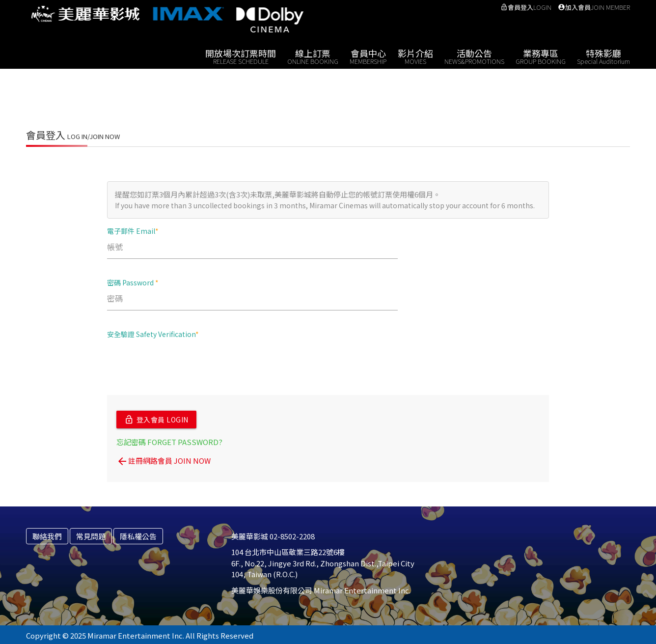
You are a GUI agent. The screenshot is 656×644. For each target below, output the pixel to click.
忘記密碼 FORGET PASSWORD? (169, 440)
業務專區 (541, 56)
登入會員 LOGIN (156, 419)
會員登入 (526, 7)
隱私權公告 (138, 534)
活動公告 (474, 56)
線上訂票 (313, 56)
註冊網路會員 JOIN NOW (164, 459)
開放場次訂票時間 (241, 56)
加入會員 (594, 7)
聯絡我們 (47, 534)
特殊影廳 (603, 56)
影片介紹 (415, 56)
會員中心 (368, 56)
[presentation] (182, 366)
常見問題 (91, 534)
